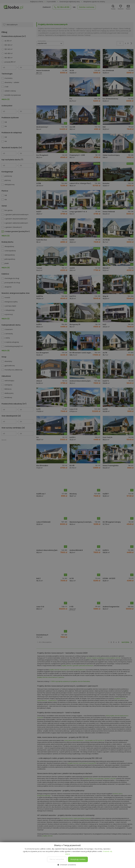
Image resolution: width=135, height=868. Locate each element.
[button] (67, 865)
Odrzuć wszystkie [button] (57, 859)
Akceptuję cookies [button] (78, 859)
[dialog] (67, 434)
